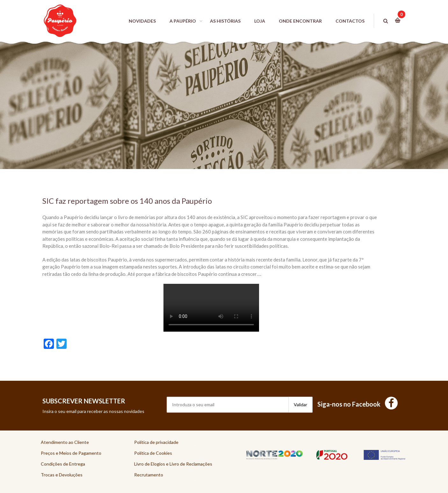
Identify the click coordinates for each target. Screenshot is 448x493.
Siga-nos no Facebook (358, 404)
